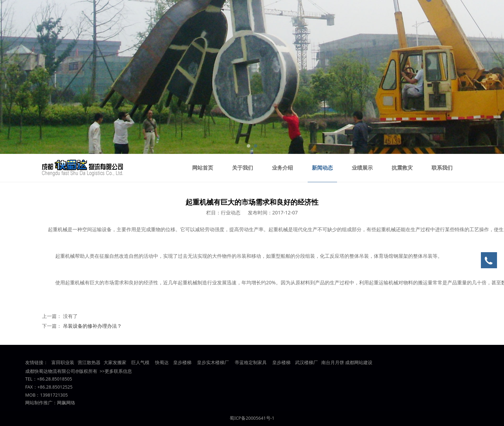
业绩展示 (362, 168)
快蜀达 (162, 363)
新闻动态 (322, 168)
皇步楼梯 (182, 363)
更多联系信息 (118, 371)
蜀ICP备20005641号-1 (252, 418)
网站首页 (203, 168)
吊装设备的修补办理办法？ (92, 326)
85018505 (62, 379)
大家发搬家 (115, 363)
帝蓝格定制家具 (251, 363)
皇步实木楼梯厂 (213, 363)
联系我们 (442, 168)
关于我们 (243, 168)
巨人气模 (141, 363)
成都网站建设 (359, 363)
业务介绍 (282, 168)
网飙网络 (66, 403)
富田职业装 (63, 363)
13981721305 (54, 395)
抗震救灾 (402, 168)
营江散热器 (89, 363)
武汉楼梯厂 (306, 363)
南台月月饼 (333, 363)
